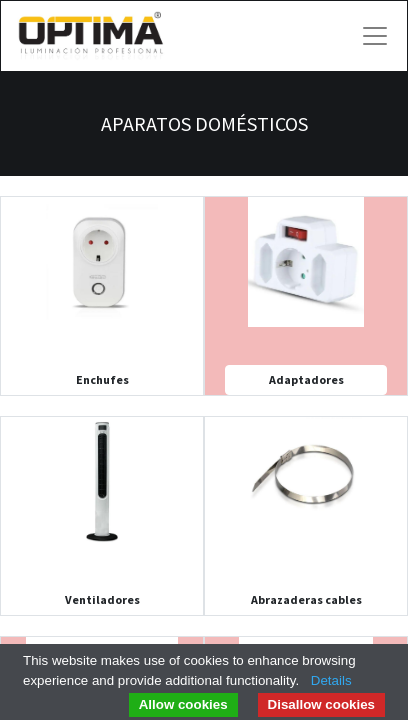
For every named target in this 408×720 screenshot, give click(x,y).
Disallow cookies (321, 704)
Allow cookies (183, 704)
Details (331, 680)
